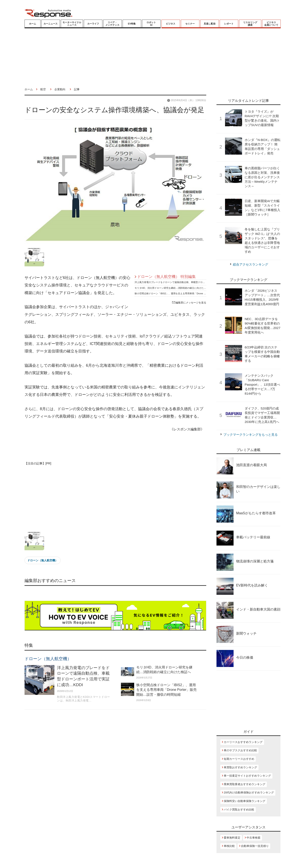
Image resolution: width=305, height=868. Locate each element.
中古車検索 (253, 838)
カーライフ (93, 24)
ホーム (33, 24)
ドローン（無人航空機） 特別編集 (166, 277)
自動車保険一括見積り (255, 846)
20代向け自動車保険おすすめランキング (249, 793)
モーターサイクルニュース (72, 24)
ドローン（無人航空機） (43, 560)
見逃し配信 (210, 24)
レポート (229, 24)
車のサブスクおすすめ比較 (240, 750)
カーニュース (51, 24)
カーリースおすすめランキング (243, 742)
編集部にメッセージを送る (189, 303)
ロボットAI (151, 24)
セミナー (190, 24)
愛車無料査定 (232, 838)
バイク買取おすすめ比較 (239, 810)
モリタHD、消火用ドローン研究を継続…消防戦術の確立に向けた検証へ (173, 288)
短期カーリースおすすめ (239, 759)
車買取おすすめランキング (240, 767)
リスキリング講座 (250, 24)
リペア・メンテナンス (112, 24)
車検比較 (229, 846)
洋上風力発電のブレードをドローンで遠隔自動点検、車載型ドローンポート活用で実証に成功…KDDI (188, 282)
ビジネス (171, 24)
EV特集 (132, 24)
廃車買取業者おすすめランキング (245, 784)
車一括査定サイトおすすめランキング (247, 776)
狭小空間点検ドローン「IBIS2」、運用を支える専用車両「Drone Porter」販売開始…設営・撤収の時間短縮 (191, 293)
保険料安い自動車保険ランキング (245, 801)
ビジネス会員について (271, 24)
